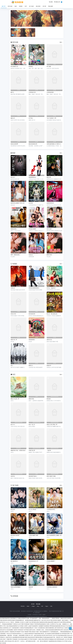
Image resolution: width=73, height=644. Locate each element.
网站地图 (51, 6)
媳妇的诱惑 (51, 622)
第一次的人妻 (42, 620)
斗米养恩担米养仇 (51, 510)
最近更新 (38, 6)
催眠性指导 (36, 620)
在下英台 (31, 118)
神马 (51, 606)
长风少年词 (13, 314)
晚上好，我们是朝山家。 (52, 314)
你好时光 (13, 476)
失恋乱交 (31, 255)
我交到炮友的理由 (62, 635)
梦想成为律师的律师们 (34, 288)
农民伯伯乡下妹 (64, 626)
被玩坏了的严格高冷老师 (26, 630)
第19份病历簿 (32, 314)
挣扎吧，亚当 (44, 634)
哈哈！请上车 (32, 425)
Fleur (57, 624)
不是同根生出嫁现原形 (52, 587)
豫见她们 (49, 399)
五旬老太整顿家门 (51, 561)
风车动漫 (10, 6)
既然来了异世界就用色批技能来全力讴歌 (40, 624)
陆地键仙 (31, 66)
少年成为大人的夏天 (24, 622)
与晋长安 (13, 288)
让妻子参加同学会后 (59, 628)
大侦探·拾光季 (67, 628)
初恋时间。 (70, 618)
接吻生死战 (31, 399)
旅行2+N (13, 425)
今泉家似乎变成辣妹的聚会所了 (27, 628)
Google (33, 606)
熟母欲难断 (21, 635)
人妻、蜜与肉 (40, 641)
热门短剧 (31, 6)
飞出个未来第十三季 (51, 118)
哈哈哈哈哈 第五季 (41, 635)
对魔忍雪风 (9, 639)
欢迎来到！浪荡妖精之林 (10, 632)
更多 (61, 42)
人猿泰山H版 (41, 639)
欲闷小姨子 (49, 229)
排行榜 (44, 6)
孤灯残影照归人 (14, 561)
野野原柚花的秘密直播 (55, 626)
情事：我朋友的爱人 (15, 255)
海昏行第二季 (14, 340)
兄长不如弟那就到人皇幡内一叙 (54, 535)
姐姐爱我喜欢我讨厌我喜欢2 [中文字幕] (58, 641)
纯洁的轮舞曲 (10, 630)
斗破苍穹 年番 (17, 630)
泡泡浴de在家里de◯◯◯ (18, 634)
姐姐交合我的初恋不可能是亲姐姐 (33, 634)
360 (42, 606)
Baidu (28, 606)
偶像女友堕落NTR (22, 618)
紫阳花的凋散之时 (40, 637)
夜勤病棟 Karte (58, 634)
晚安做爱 (22, 637)
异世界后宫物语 (11, 620)
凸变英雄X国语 (50, 92)
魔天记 (12, 92)
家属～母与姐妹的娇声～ (33, 618)
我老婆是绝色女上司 (33, 561)
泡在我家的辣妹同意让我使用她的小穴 (9, 618)
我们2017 (13, 177)
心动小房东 (67, 639)
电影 (16, 6)
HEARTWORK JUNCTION (52, 635)
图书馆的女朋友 (66, 634)
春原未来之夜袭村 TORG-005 (18, 203)
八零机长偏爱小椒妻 (33, 535)
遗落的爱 (31, 587)
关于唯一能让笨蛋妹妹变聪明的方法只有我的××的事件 (15, 626)
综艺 (26, 6)
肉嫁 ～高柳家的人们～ (64, 624)
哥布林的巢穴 (27, 624)
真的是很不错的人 (33, 476)
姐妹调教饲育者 (16, 637)
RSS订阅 (23, 606)
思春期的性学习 (46, 632)
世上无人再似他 (32, 510)
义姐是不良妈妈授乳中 (33, 626)
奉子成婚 (49, 66)
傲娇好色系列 (64, 618)
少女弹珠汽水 (53, 624)
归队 (12, 365)
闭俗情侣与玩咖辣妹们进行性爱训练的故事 (54, 639)
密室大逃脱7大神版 (51, 476)
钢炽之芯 (13, 118)
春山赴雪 (13, 510)
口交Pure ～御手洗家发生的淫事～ (28, 641)
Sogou (47, 606)
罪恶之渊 (52, 620)
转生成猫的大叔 (14, 66)
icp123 (44, 615)
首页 (4, 6)
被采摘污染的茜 (51, 634)
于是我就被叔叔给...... (55, 632)
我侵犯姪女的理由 (44, 622)
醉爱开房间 (49, 255)
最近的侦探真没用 (33, 144)
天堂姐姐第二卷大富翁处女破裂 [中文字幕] (22, 639)
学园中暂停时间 (4, 620)
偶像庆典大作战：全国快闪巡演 (18, 450)
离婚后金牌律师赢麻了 (16, 587)
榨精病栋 (17, 622)
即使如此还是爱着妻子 (8, 624)
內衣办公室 (9, 634)
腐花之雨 (49, 177)
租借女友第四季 (14, 144)
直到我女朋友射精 (29, 620)
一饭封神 (49, 450)
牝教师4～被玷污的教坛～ (63, 620)
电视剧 (21, 6)
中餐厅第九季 (32, 450)
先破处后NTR (57, 622)
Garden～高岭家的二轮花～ (38, 630)
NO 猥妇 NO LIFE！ (29, 635)
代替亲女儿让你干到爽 (18, 624)
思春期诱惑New (32, 177)
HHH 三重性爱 (64, 637)
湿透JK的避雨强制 (50, 628)
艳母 (61, 622)
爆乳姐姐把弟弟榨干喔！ (50, 637)
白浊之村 (48, 620)
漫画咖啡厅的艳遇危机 (44, 626)
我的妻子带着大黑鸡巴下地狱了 (32, 632)
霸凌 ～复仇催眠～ (14, 635)
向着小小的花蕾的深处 (40, 628)
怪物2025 (49, 365)
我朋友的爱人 (14, 229)
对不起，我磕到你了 (51, 288)
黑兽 (56, 620)
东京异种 (31, 203)
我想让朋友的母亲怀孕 (30, 637)
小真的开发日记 (9, 637)
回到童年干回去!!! (20, 632)
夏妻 (9, 635)
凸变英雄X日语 (32, 92)
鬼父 (30, 622)
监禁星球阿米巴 (50, 203)
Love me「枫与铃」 (10, 622)
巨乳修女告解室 (32, 229)
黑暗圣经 (58, 637)
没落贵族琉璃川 (16, 628)
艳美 (41, 632)
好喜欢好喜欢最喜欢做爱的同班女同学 (54, 630)
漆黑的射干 (46, 641)
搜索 (51, 2)
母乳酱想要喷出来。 (20, 620)
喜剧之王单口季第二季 (52, 425)
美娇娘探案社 (32, 340)
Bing (38, 606)
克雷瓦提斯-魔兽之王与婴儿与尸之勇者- (55, 144)
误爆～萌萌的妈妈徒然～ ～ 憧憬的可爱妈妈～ (50, 618)
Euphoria (69, 635)
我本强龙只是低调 (15, 535)
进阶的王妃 (49, 340)
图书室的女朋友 (35, 622)
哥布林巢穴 (35, 639)
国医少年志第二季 (15, 399)
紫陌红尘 (31, 365)
